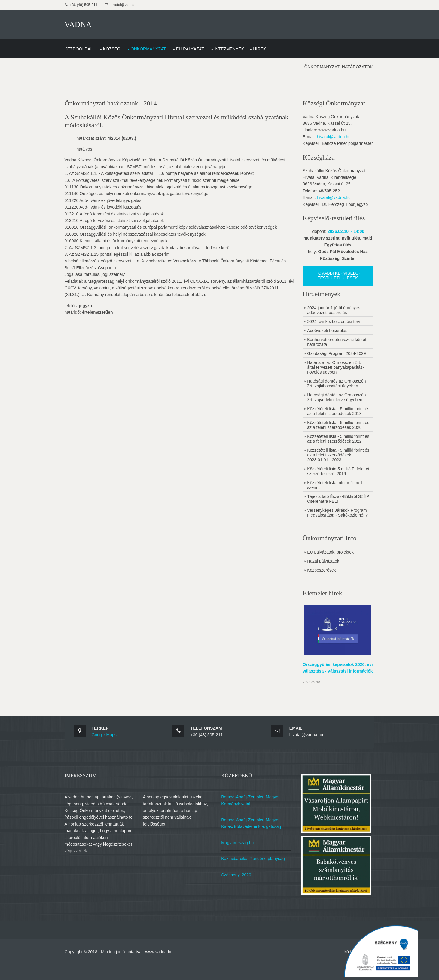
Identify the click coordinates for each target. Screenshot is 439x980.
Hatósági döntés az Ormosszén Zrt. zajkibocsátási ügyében (334, 386)
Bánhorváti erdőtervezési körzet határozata (334, 345)
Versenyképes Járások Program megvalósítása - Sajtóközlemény (328, 533)
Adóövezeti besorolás (325, 334)
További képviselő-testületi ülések (333, 279)
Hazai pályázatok (320, 583)
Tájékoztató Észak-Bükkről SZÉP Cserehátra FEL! (329, 516)
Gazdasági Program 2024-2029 (334, 356)
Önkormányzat (156, 46)
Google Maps (112, 759)
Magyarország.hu (240, 866)
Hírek (268, 46)
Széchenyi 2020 (239, 898)
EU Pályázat (198, 46)
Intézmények (237, 46)
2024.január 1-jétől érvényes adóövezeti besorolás (331, 313)
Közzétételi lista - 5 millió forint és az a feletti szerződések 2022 (333, 454)
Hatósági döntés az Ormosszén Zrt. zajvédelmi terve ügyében (334, 400)
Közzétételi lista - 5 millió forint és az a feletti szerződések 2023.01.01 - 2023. (333, 472)
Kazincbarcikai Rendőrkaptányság (256, 882)
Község (120, 46)
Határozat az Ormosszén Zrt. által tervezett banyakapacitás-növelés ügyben (333, 370)
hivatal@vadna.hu (331, 133)
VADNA (86, 24)
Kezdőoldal (87, 46)
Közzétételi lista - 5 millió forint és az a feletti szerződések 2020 (333, 435)
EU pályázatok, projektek (328, 574)
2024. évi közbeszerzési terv (331, 325)
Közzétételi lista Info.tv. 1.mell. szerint (332, 502)
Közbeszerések (319, 592)
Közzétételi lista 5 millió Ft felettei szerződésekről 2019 (331, 489)
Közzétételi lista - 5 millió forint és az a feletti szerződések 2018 (333, 417)
